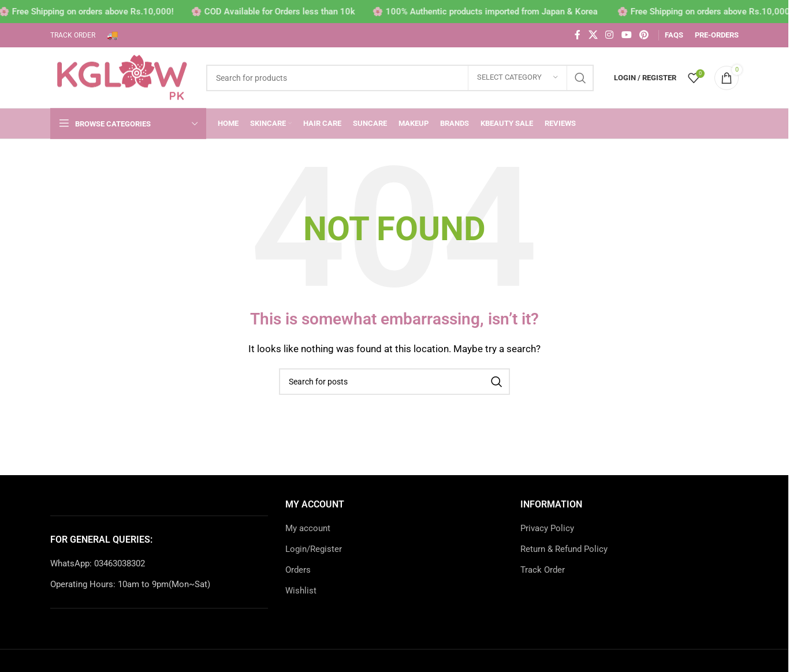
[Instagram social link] (610, 35)
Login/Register (314, 549)
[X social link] (593, 35)
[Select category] (517, 78)
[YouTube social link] (626, 35)
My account (308, 528)
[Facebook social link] (578, 35)
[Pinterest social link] (644, 35)
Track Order (543, 570)
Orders (298, 570)
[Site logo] (122, 77)
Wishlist (301, 591)
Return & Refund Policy (564, 549)
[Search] (400, 78)
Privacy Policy (547, 528)
